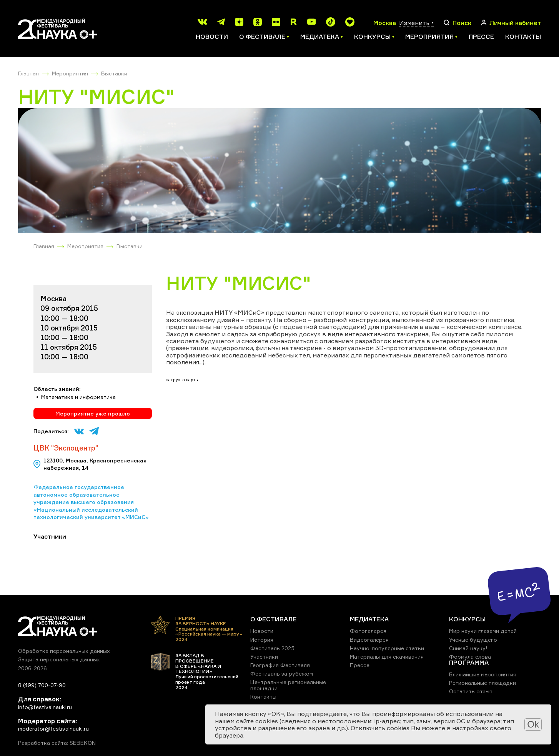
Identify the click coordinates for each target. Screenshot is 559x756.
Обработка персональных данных (64, 651)
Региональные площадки (482, 683)
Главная (28, 73)
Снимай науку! (468, 648)
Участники (264, 657)
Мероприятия (70, 73)
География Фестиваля (280, 665)
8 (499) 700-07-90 (42, 685)
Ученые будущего (473, 640)
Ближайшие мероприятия (483, 674)
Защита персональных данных (59, 659)
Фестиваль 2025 (272, 648)
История (262, 640)
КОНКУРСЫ (467, 619)
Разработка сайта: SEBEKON (57, 743)
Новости (212, 37)
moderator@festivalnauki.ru (53, 728)
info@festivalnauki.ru (45, 707)
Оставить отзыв (471, 691)
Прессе (481, 37)
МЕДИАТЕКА (369, 619)
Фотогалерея (368, 631)
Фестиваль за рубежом (282, 673)
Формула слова (470, 657)
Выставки (114, 73)
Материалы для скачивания (387, 657)
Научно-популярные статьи (387, 648)
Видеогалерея (369, 640)
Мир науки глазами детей (483, 631)
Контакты (523, 37)
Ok (533, 724)
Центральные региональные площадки (288, 685)
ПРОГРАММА (469, 663)
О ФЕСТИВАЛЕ (273, 619)
